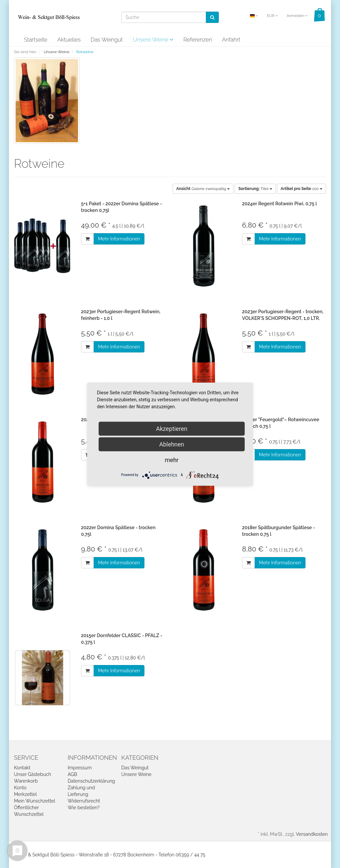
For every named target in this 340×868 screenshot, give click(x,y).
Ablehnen (171, 444)
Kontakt (22, 768)
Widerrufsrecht (84, 801)
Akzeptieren (172, 428)
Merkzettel (25, 794)
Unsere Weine (153, 40)
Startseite (36, 40)
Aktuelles (69, 40)
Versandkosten (312, 834)
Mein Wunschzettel (35, 801)
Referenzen (198, 40)
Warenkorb (26, 781)
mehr (171, 460)
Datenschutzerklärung (91, 781)
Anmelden (297, 16)
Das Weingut (107, 40)
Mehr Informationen (119, 239)
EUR (272, 16)
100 (301, 189)
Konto (20, 788)
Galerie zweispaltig (203, 189)
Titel (255, 189)
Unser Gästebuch (33, 774)
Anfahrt (231, 40)
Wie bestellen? (84, 808)
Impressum (80, 768)
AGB (72, 774)
